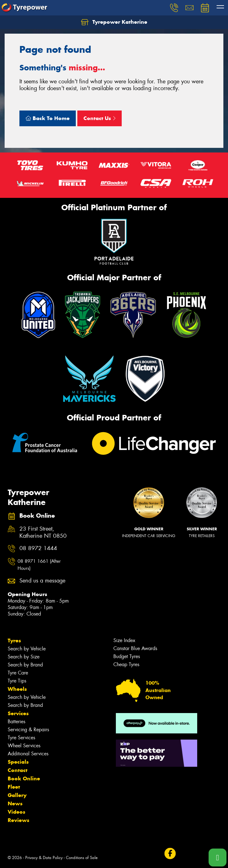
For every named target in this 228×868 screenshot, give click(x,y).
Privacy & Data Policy (44, 858)
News (15, 803)
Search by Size (24, 657)
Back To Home (48, 118)
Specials (18, 762)
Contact (18, 770)
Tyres (14, 641)
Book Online (24, 778)
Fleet (14, 787)
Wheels (17, 689)
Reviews (18, 820)
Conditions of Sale (82, 858)
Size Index (124, 640)
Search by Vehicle (27, 649)
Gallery (17, 795)
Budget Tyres (127, 656)
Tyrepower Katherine (114, 22)
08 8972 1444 (38, 548)
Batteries (16, 722)
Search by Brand (25, 665)
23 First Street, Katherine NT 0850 (43, 532)
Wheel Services (24, 746)
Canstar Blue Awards (135, 648)
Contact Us (100, 118)
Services (18, 713)
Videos (16, 812)
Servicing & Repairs (28, 730)
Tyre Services (21, 738)
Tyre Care (18, 673)
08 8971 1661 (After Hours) (39, 565)
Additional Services (28, 754)
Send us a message (42, 581)
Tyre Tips (17, 681)
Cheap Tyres (126, 664)
